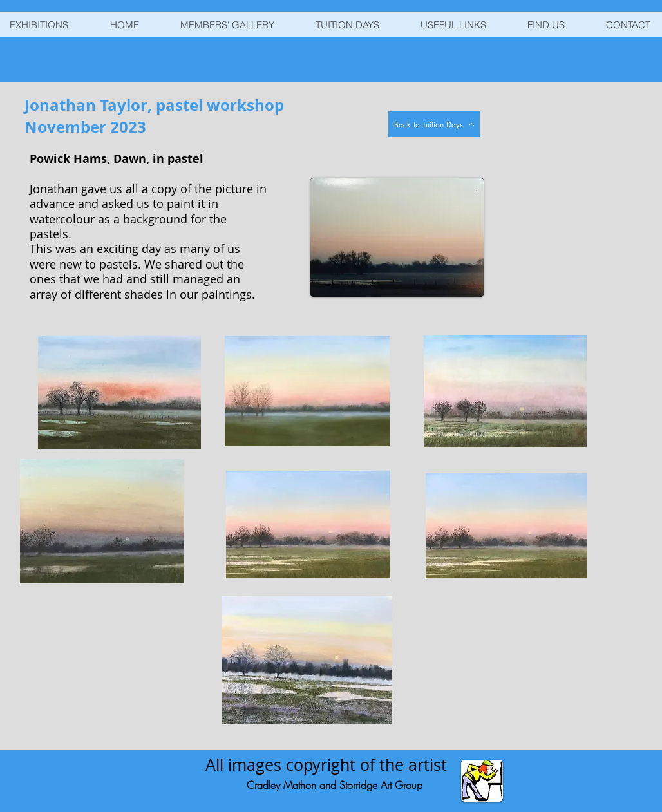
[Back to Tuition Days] (434, 124)
